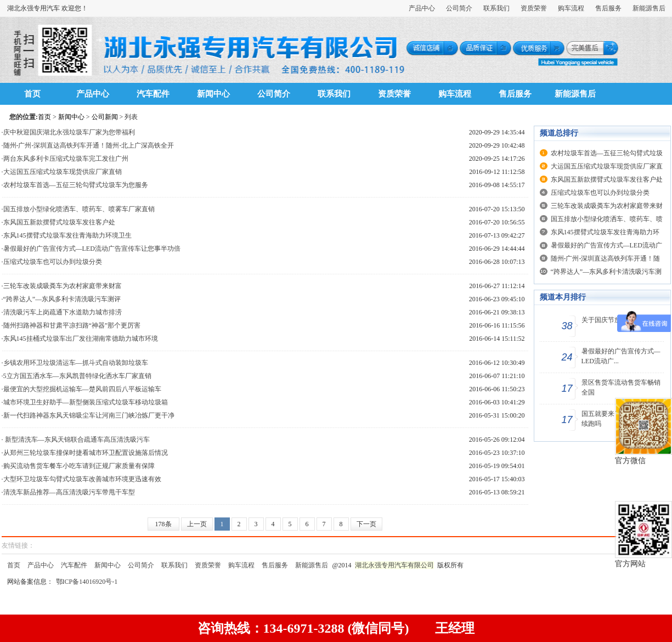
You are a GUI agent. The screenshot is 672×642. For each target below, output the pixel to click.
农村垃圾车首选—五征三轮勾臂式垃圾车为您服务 (76, 185)
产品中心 (422, 8)
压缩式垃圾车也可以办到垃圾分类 (53, 262)
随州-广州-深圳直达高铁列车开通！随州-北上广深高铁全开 (89, 145)
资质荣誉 (534, 8)
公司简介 (459, 8)
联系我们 (496, 8)
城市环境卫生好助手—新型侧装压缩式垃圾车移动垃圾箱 (86, 402)
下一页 (366, 524)
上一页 (197, 524)
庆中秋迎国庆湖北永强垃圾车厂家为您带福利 (69, 132)
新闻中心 (213, 94)
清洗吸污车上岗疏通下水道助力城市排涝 (63, 312)
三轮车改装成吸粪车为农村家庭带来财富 (63, 286)
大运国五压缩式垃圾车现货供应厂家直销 (63, 172)
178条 (163, 524)
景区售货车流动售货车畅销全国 (621, 387)
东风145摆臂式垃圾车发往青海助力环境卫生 (67, 235)
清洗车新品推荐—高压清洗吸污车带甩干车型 (69, 492)
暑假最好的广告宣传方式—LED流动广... (621, 356)
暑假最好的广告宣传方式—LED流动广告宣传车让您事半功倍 (92, 249)
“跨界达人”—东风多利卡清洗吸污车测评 (62, 299)
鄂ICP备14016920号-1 (87, 582)
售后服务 (608, 8)
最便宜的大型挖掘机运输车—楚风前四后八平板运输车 (82, 389)
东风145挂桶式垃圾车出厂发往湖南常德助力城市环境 (81, 339)
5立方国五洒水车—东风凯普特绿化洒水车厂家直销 (77, 376)
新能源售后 (649, 8)
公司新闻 (105, 117)
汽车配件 (153, 94)
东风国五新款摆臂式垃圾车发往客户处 (59, 222)
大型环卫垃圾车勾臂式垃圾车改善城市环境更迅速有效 (82, 479)
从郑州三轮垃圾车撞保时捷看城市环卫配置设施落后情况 (86, 453)
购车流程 (571, 8)
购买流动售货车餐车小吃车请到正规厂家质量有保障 (79, 466)
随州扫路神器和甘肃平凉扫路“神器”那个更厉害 (72, 325)
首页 (32, 94)
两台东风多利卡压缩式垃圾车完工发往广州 (66, 159)
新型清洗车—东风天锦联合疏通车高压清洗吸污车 (77, 440)
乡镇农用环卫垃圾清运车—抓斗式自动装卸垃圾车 (76, 363)
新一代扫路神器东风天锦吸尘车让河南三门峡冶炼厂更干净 (89, 415)
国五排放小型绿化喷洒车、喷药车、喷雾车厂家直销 (79, 209)
